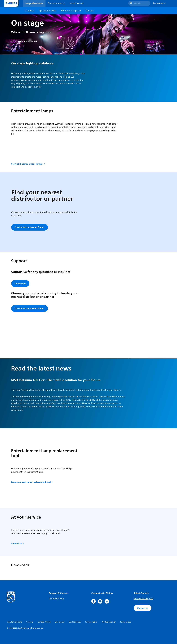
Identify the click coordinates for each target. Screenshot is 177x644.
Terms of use (125, 622)
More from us (76, 3)
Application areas (48, 11)
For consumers (56, 3)
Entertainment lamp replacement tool (32, 482)
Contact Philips (56, 599)
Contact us (18, 543)
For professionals (34, 3)
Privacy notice (91, 622)
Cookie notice (75, 622)
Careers (30, 622)
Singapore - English (143, 599)
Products (30, 11)
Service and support (71, 11)
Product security (109, 622)
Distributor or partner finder (30, 227)
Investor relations (14, 622)
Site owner (60, 622)
